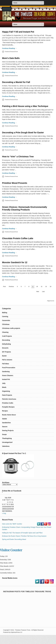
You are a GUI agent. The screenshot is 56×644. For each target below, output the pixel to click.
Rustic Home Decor (9, 415)
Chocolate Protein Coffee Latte (18, 238)
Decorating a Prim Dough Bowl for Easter (23, 133)
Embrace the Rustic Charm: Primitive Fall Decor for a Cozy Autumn (24, 536)
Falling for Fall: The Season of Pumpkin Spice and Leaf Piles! (22, 533)
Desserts (5, 348)
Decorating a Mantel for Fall (16, 82)
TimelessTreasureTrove (11, 52)
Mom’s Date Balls (11, 58)
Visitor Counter (11, 550)
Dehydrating (6, 344)
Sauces (5, 427)
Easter (4, 356)
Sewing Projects (8, 431)
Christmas (6, 324)
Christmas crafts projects (11, 328)
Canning (5, 316)
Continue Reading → (9, 48)
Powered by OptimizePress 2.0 (13, 632)
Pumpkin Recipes (8, 407)
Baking (5, 313)
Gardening (6, 372)
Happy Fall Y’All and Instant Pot (18, 32)
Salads (5, 419)
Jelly (4, 383)
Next (38, 292)
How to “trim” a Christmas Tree (18, 157)
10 (37, 287)
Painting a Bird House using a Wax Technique (25, 106)
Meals (4, 387)
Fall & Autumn (7, 360)
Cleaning (5, 332)
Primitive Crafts (8, 403)
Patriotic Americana (9, 399)
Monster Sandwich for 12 (15, 262)
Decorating (6, 340)
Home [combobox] (15, 3)
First (4, 287)
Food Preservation (9, 368)
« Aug (4, 513)
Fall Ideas (6, 364)
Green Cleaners (8, 375)
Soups (4, 434)
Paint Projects (7, 395)
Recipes (5, 411)
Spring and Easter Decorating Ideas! (14, 539)
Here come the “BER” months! (12, 524)
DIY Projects (6, 352)
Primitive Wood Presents (15, 183)
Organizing (6, 391)
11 (42, 287)
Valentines (6, 446)
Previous (11, 287)
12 (46, 287)
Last (43, 292)
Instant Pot (6, 379)
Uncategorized (7, 442)
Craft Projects (7, 336)
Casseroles (6, 320)
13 (51, 287)
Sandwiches (6, 423)
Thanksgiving (7, 438)
